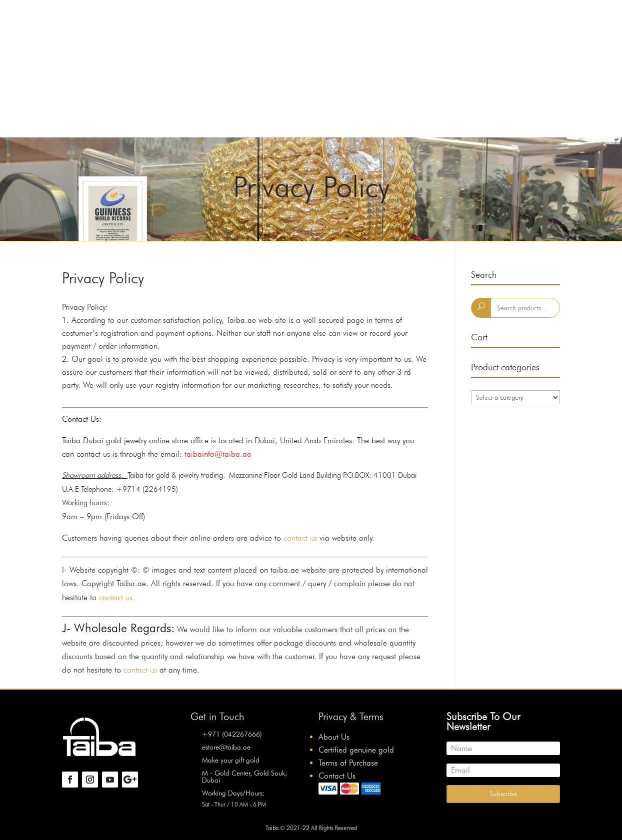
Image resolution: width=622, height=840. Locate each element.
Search (481, 308)
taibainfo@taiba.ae (216, 454)
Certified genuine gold (356, 750)
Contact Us (337, 776)
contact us (300, 538)
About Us (334, 737)
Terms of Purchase (348, 763)
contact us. (116, 597)
